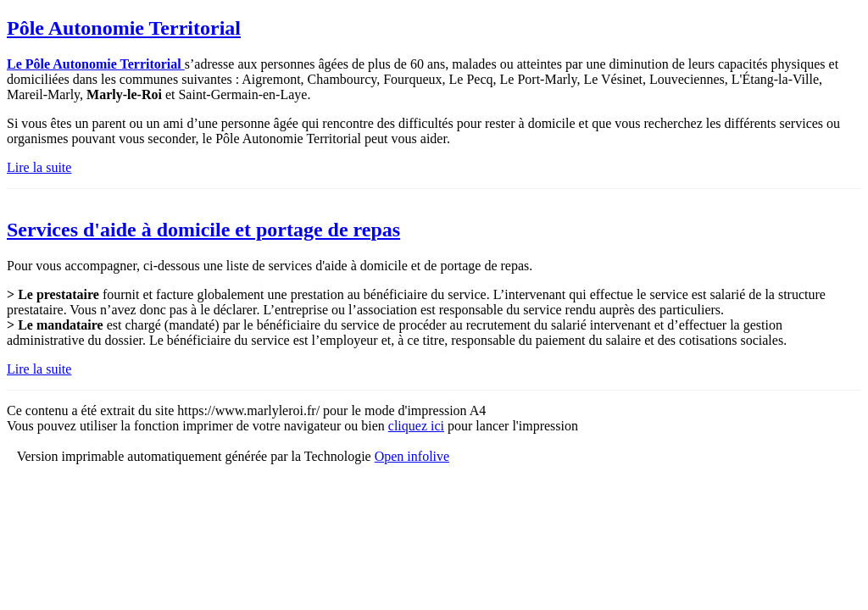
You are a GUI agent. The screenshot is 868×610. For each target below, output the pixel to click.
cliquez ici (416, 426)
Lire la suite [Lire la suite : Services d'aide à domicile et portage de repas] (39, 369)
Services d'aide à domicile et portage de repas (203, 230)
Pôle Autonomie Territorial (124, 28)
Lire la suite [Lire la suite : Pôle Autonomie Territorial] (39, 167)
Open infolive (412, 456)
